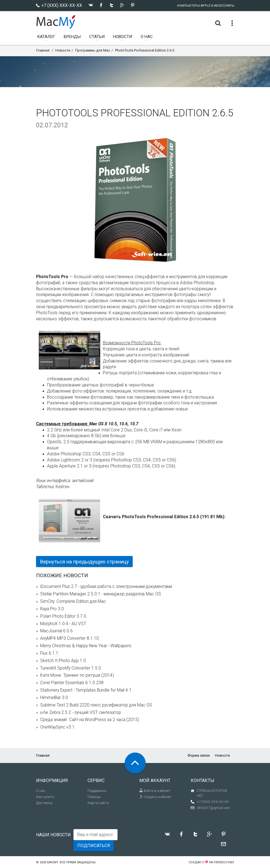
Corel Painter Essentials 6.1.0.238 (72, 683)
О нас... (42, 791)
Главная (43, 50)
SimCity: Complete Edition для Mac (73, 601)
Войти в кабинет (155, 791)
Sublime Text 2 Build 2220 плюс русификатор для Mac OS (96, 705)
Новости (63, 50)
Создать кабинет (156, 797)
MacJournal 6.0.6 (56, 631)
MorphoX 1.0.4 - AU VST (63, 624)
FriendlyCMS (224, 862)
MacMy (53, 862)
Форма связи (199, 755)
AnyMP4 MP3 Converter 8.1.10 (69, 638)
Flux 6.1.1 (49, 653)
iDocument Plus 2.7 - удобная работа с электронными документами (106, 587)
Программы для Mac (93, 50)
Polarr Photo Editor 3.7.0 (63, 616)
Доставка (44, 803)
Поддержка (97, 791)
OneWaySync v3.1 (57, 727)
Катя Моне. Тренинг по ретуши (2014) (77, 675)
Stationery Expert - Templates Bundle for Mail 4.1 (86, 690)
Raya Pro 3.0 (52, 609)
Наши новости (53, 835)
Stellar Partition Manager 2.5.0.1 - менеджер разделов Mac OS (101, 594)
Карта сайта (98, 803)
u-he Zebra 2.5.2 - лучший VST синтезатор (81, 713)
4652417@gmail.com (213, 808)
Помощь (94, 797)
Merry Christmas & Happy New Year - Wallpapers (86, 646)
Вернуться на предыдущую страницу (84, 562)
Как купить (45, 797)
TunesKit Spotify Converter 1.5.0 (71, 668)
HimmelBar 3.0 (54, 698)
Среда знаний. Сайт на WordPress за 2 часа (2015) (90, 720)
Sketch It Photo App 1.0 (63, 661)
